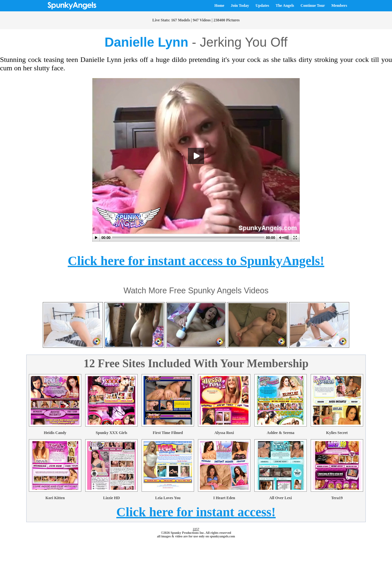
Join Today (240, 6)
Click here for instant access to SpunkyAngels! (196, 261)
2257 (196, 529)
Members (339, 6)
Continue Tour (313, 6)
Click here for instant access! (196, 512)
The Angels (285, 6)
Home (219, 6)
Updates (262, 6)
